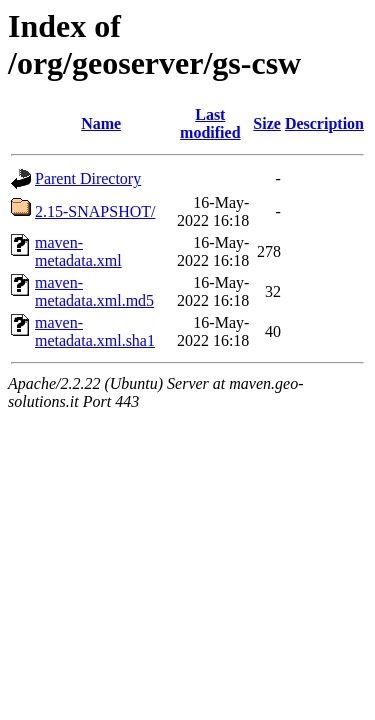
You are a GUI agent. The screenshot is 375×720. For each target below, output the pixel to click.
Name (101, 123)
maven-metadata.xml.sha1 (95, 331)
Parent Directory (88, 178)
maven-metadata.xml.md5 (94, 291)
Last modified (210, 123)
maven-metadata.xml (78, 251)
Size (267, 123)
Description (324, 123)
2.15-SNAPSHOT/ (95, 211)
